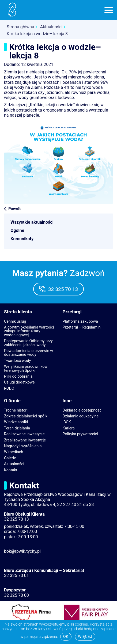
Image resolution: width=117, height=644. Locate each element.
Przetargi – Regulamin (82, 327)
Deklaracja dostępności (83, 410)
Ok (66, 637)
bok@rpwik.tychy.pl (22, 551)
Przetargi (72, 312)
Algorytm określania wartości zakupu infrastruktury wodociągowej (29, 331)
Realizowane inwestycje (24, 434)
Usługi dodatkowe (19, 382)
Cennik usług (15, 321)
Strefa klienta (18, 312)
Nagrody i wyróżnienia (23, 446)
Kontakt (11, 470)
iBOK (67, 422)
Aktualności (14, 464)
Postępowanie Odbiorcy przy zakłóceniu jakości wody (28, 343)
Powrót (14, 209)
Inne (67, 401)
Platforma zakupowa (80, 321)
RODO (9, 388)
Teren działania (17, 428)
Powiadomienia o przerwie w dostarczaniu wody (29, 353)
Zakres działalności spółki (26, 416)
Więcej (85, 637)
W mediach (14, 452)
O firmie (12, 401)
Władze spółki (16, 422)
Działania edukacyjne (81, 416)
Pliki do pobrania (18, 376)
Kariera (69, 428)
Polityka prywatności (80, 434)
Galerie (10, 458)
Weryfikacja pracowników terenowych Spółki (26, 368)
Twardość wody (17, 361)
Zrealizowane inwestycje (25, 440)
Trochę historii (16, 410)
